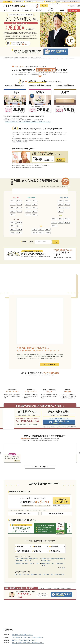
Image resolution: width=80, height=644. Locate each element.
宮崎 (19, 229)
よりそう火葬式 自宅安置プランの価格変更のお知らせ (28, 643)
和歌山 (47, 233)
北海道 (60, 201)
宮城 (66, 204)
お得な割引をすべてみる (23, 514)
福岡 (12, 222)
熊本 (19, 226)
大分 (12, 229)
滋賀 (40, 233)
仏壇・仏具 (26, 574)
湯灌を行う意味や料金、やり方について (27, 563)
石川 (27, 215)
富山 (34, 215)
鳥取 (19, 204)
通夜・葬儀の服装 (23, 551)
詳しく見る (63, 568)
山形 (66, 208)
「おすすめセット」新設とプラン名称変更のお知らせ (28, 638)
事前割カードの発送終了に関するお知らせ (24, 640)
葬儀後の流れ (57, 551)
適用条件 (66, 59)
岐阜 (27, 204)
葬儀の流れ (40, 547)
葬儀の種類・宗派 (36, 574)
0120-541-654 (55, 6)
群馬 (66, 222)
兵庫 (47, 229)
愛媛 (19, 211)
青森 (66, 201)
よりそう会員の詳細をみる (57, 514)
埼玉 (66, 219)
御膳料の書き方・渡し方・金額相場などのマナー (53, 564)
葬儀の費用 (23, 547)
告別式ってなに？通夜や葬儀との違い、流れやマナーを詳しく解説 (27, 560)
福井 (34, 211)
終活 (63, 574)
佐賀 (12, 226)
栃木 (53, 226)
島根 (12, 208)
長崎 (19, 222)
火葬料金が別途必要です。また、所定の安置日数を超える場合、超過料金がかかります (20, 39)
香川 (12, 215)
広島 (12, 201)
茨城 (60, 222)
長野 (34, 208)
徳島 (19, 208)
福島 (60, 211)
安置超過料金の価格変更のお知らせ (22, 635)
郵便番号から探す (27, 242)
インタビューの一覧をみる (40, 467)
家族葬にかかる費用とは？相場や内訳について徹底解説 (53, 560)
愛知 (27, 201)
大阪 (34, 229)
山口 (12, 204)
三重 (34, 204)
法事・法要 (18, 574)
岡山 (19, 201)
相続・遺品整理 (55, 574)
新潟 (27, 208)
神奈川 (60, 219)
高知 (12, 211)
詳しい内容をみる (50, 364)
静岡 (34, 201)
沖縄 (19, 233)
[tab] (8, 2)
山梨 (27, 211)
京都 (40, 229)
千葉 (53, 222)
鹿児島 (13, 233)
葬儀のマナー (40, 551)
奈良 (34, 233)
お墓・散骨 (46, 574)
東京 (53, 219)
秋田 (60, 208)
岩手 (60, 204)
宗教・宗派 (57, 547)
